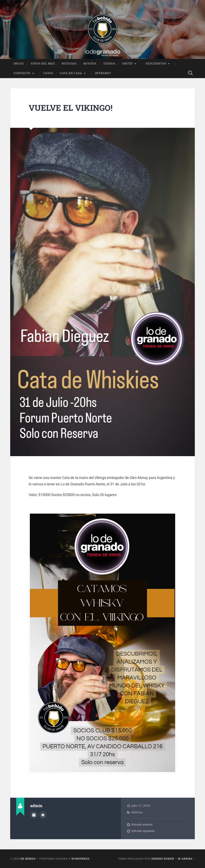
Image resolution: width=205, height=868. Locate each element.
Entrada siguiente (143, 831)
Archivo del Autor (34, 815)
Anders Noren (163, 859)
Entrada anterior (142, 825)
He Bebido (28, 859)
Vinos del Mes (43, 64)
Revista (90, 64)
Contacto (22, 73)
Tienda (109, 64)
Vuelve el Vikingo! (71, 108)
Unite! (127, 64)
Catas (48, 73)
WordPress (80, 859)
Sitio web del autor (43, 815)
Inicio (19, 64)
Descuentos (156, 64)
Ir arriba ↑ (186, 859)
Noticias (69, 64)
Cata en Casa (71, 73)
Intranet (103, 73)
